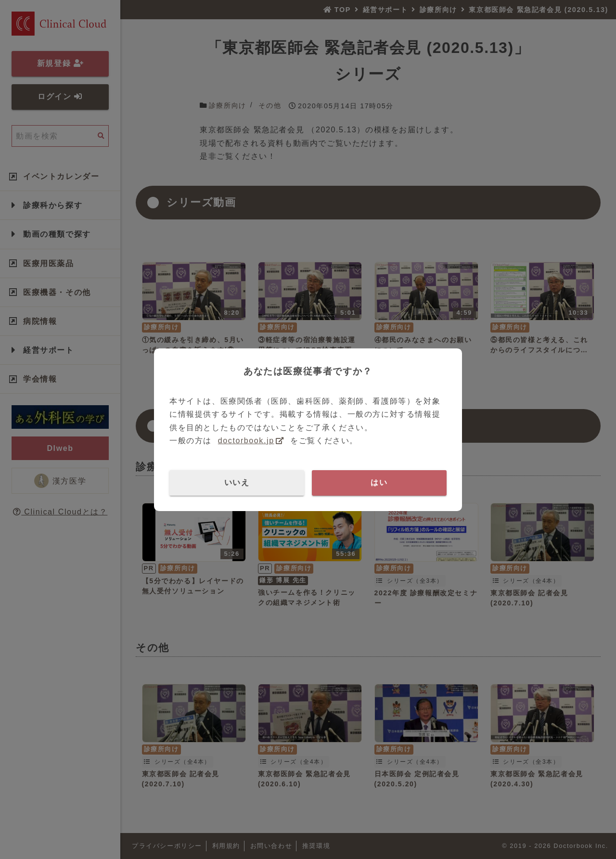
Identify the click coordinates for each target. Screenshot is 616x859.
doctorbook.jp (246, 441)
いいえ (237, 482)
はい (379, 482)
